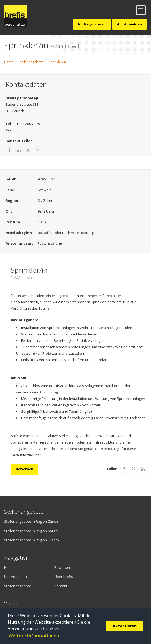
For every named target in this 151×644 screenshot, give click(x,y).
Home (9, 62)
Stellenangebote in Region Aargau (32, 531)
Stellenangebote (31, 62)
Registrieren (92, 24)
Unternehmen (15, 577)
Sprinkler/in (57, 62)
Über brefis (64, 577)
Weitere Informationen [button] (34, 636)
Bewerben (25, 469)
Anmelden (130, 24)
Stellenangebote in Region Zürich (31, 521)
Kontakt (61, 586)
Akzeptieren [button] (125, 626)
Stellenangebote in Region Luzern (32, 540)
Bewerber (62, 567)
